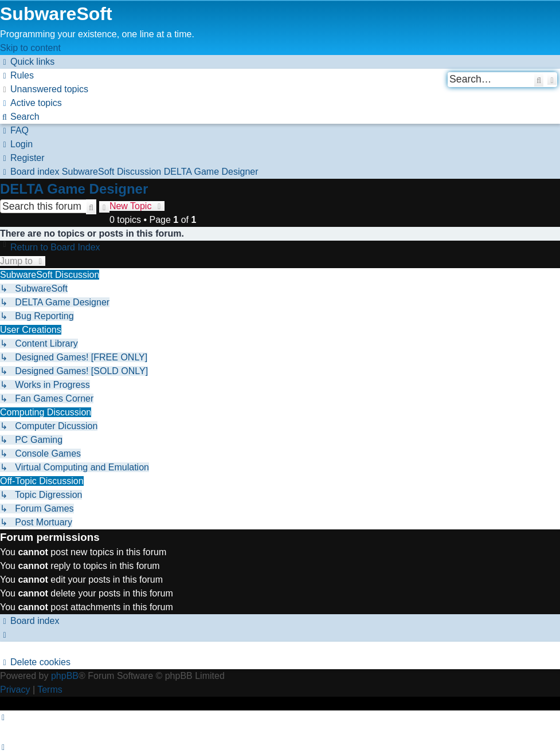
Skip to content (30, 48)
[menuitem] (17, 75)
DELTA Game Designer (74, 189)
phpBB (65, 676)
